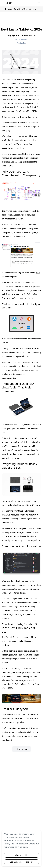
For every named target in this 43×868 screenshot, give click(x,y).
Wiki (38, 273)
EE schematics (18, 215)
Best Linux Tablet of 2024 (25, 9)
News (8, 9)
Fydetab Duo (21, 43)
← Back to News (21, 749)
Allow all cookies (21, 855)
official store (31, 714)
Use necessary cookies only (22, 862)
